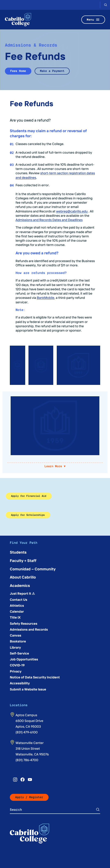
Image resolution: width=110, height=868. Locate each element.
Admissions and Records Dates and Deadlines (49, 220)
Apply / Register (29, 797)
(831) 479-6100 (27, 732)
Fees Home (18, 71)
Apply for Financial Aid (29, 496)
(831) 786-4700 (27, 760)
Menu (93, 20)
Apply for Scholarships (28, 515)
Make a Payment (52, 71)
